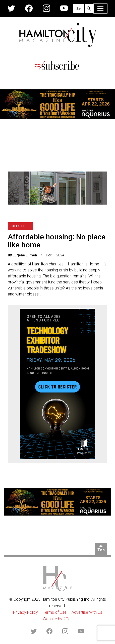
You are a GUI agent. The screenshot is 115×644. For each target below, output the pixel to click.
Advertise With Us (87, 612)
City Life (20, 226)
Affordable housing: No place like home (57, 241)
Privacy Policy (25, 612)
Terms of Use (55, 612)
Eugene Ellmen (25, 255)
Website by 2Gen (58, 619)
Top (101, 550)
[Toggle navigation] (100, 9)
